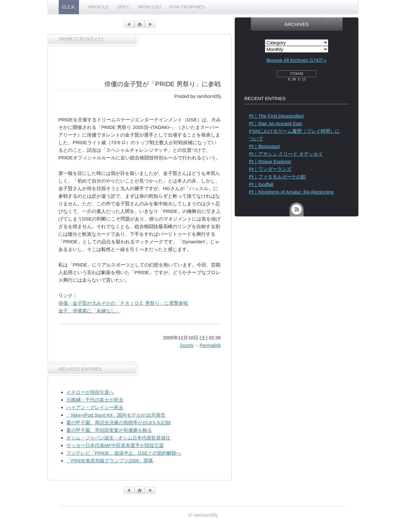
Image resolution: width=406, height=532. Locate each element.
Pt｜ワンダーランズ (270, 169)
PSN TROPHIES (187, 7)
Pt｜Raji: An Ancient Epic (276, 123)
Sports (187, 345)
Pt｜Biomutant (264, 146)
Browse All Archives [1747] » (296, 60)
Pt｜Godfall (261, 184)
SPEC (124, 7)
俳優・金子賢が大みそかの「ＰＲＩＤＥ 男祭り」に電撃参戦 (123, 303)
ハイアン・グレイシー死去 (95, 407)
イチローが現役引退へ (90, 392)
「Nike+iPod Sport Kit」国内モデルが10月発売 (116, 415)
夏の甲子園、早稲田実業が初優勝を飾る (109, 430)
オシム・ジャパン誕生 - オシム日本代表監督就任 (118, 438)
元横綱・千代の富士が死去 (95, 400)
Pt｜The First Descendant (276, 116)
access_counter (297, 75)
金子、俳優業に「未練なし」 (89, 311)
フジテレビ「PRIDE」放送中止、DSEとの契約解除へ (124, 453)
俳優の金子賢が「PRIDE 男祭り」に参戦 (163, 84)
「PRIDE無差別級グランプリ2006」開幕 (110, 461)
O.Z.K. (69, 7)
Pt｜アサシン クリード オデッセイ (286, 154)
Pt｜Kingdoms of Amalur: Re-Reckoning (291, 192)
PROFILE (99, 7)
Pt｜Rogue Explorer (270, 161)
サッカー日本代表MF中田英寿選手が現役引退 (115, 445)
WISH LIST (150, 7)
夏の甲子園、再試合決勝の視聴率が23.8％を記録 (118, 423)
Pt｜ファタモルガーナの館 (277, 177)
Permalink (210, 345)
